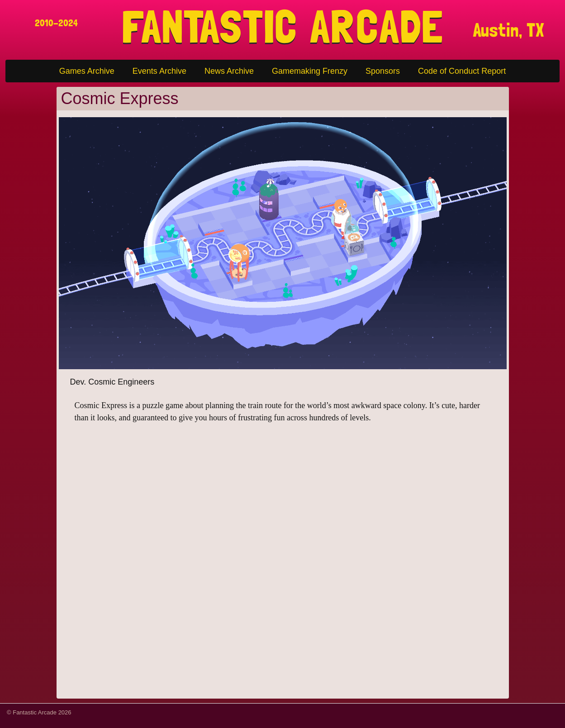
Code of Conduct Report (462, 71)
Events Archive (159, 71)
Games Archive (87, 71)
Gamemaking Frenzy (310, 71)
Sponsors (383, 71)
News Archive (229, 71)
